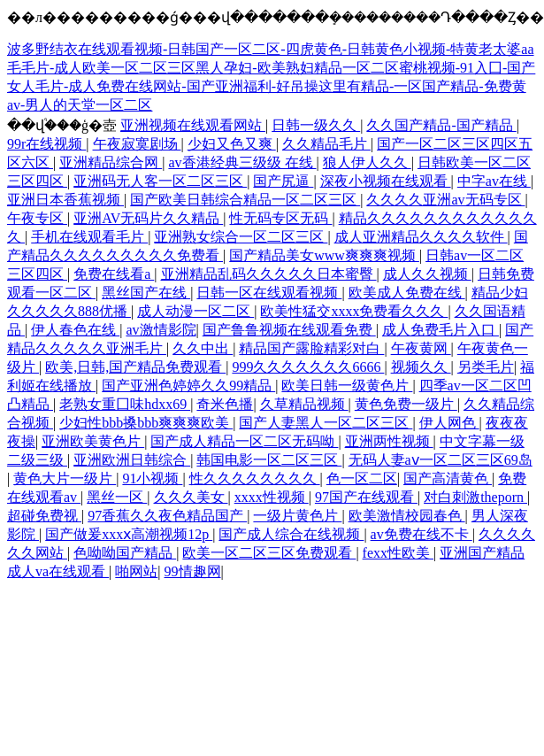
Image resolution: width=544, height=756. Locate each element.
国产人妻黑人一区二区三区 (326, 423)
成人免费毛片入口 (441, 330)
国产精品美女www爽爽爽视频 (324, 255)
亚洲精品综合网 (111, 162)
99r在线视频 (46, 144)
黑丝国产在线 (146, 293)
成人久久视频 (427, 274)
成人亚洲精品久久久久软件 (421, 237)
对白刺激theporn (475, 497)
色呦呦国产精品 (125, 553)
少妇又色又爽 (232, 144)
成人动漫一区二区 (195, 311)
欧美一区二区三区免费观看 (269, 553)
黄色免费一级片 (406, 404)
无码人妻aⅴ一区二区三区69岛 (441, 460)
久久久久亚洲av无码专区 (445, 200)
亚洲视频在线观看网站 (193, 125)
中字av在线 (494, 181)
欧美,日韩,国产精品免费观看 (135, 367)
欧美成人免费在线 (407, 293)
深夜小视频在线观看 (386, 181)
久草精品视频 (304, 404)
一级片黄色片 (297, 516)
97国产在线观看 (366, 497)
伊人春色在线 (75, 330)
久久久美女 (191, 497)
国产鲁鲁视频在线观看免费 (289, 330)
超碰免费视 (44, 516)
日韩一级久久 (316, 125)
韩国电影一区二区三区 (269, 460)
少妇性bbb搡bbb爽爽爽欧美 (146, 423)
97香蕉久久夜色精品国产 (167, 516)
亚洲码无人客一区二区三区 (160, 181)
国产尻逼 (283, 181)
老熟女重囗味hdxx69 (125, 404)
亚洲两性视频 (389, 441)
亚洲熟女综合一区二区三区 (241, 237)
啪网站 (136, 571)
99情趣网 (193, 571)
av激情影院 (161, 330)
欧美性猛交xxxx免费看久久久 (354, 311)
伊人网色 (449, 423)
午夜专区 (37, 218)
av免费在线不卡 (421, 534)
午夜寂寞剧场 (137, 144)
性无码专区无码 (280, 218)
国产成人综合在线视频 (291, 534)
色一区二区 (362, 478)
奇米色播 (225, 404)
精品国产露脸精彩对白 (311, 348)
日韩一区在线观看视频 (269, 293)
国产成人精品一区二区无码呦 (244, 441)
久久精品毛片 (326, 144)
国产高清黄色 (448, 478)
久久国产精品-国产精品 (441, 125)
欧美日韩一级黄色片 (347, 386)
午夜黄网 (421, 348)
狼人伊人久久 (367, 162)
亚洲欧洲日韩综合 (132, 460)
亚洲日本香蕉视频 (65, 200)
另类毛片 (486, 367)
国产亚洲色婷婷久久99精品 (188, 386)
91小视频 (152, 478)
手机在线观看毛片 (89, 237)
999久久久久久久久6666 (308, 367)
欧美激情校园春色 (407, 516)
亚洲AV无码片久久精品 (148, 218)
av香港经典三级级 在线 (242, 162)
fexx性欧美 (398, 553)
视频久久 (421, 367)
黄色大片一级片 (65, 478)
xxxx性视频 (272, 497)
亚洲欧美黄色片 (93, 441)
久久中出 (203, 348)
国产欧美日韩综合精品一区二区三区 (245, 200)
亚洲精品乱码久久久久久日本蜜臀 (269, 274)
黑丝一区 (117, 497)
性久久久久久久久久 (255, 478)
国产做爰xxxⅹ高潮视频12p (129, 534)
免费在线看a (114, 274)
